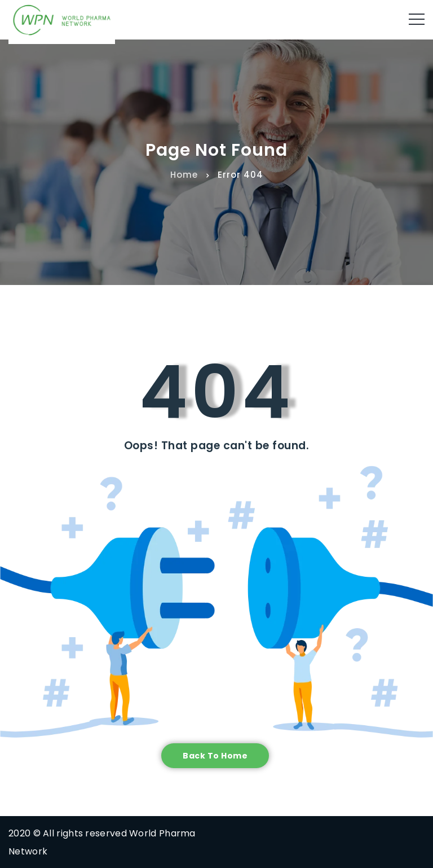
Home (184, 174)
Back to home (215, 756)
